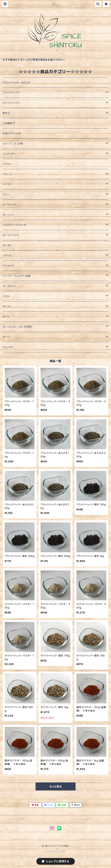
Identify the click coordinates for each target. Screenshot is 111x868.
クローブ (7, 174)
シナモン (7, 184)
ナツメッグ (8, 266)
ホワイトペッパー (12, 103)
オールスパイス (11, 235)
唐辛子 (6, 113)
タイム (6, 316)
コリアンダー (9, 154)
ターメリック (9, 205)
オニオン (7, 245)
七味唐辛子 (9, 123)
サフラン (7, 164)
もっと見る (56, 786)
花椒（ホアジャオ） (12, 133)
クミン (6, 194)
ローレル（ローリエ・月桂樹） (18, 327)
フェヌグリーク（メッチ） (15, 225)
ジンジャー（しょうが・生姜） (17, 276)
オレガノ (7, 306)
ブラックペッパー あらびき (17, 82)
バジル (6, 296)
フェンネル (8, 347)
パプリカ (7, 255)
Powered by (56, 851)
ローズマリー (10, 286)
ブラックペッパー (12, 93)
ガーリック (8, 215)
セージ (6, 337)
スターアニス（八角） (13, 144)
